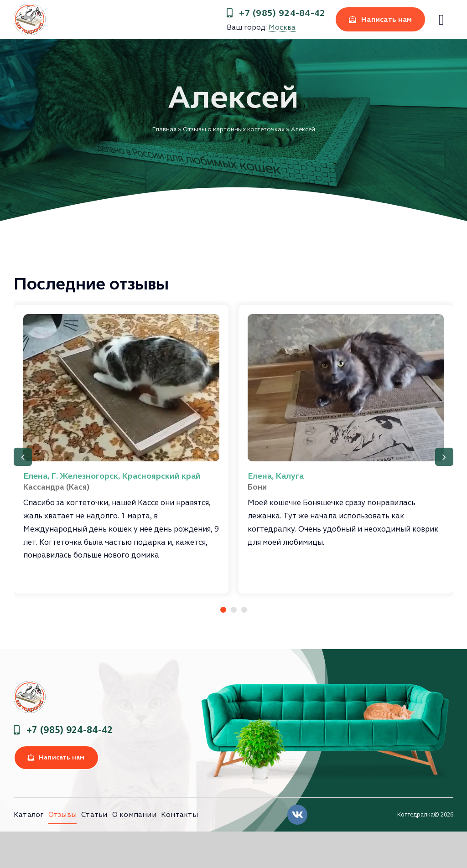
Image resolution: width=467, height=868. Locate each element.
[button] (223, 610)
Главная (164, 129)
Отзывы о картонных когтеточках (234, 129)
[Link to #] (441, 20)
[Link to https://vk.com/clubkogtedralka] (297, 815)
